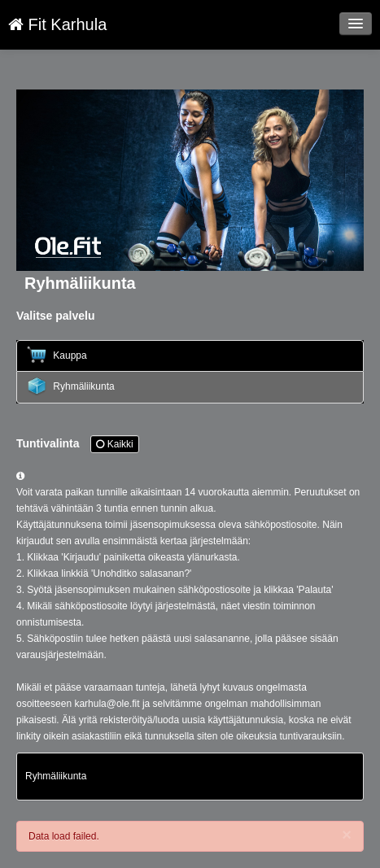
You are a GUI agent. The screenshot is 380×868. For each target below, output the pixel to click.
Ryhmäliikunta (71, 386)
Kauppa (57, 355)
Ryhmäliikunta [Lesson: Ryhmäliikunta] (56, 776)
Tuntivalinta (78, 444)
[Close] (347, 835)
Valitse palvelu (56, 316)
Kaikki (114, 444)
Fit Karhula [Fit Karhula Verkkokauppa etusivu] (57, 24)
